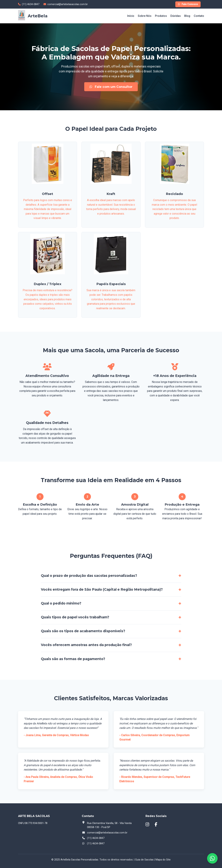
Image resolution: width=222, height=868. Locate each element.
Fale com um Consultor (111, 87)
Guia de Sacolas (144, 860)
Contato (199, 16)
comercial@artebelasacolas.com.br (107, 833)
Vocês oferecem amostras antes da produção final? (86, 645)
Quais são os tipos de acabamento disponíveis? (83, 631)
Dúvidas (176, 16)
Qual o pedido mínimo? (61, 603)
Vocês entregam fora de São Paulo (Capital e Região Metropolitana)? (102, 589)
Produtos (161, 16)
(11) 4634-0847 (96, 844)
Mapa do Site (163, 860)
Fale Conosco (188, 4)
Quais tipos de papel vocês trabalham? (75, 617)
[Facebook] (157, 825)
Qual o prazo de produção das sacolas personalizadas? (89, 576)
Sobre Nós (145, 16)
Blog (187, 16)
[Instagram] (148, 825)
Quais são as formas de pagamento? (73, 659)
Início (131, 16)
